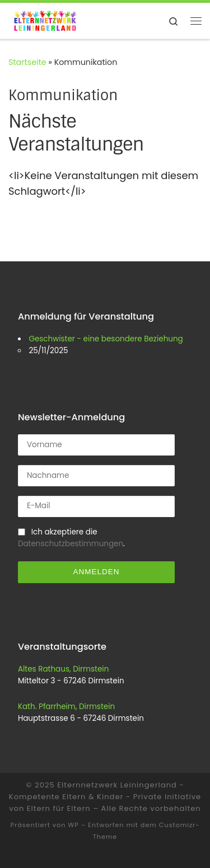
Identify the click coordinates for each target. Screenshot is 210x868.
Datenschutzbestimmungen (71, 544)
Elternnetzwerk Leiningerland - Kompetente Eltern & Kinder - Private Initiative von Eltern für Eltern (105, 797)
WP (73, 825)
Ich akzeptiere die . (71, 538)
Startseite (27, 62)
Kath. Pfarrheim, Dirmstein (66, 707)
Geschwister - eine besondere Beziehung (106, 339)
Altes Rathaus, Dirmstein (63, 669)
